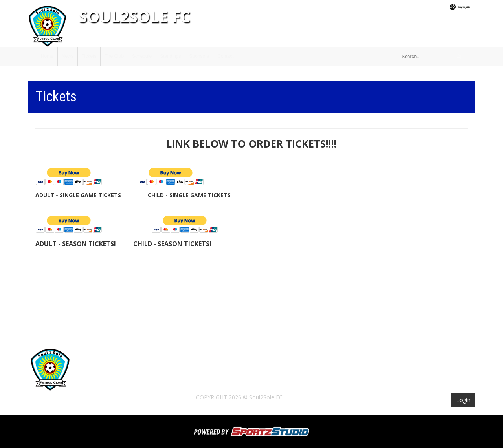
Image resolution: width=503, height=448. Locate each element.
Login (463, 400)
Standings (170, 56)
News (68, 56)
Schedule (142, 56)
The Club (114, 56)
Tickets (89, 56)
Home (47, 56)
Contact (225, 56)
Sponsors (199, 56)
